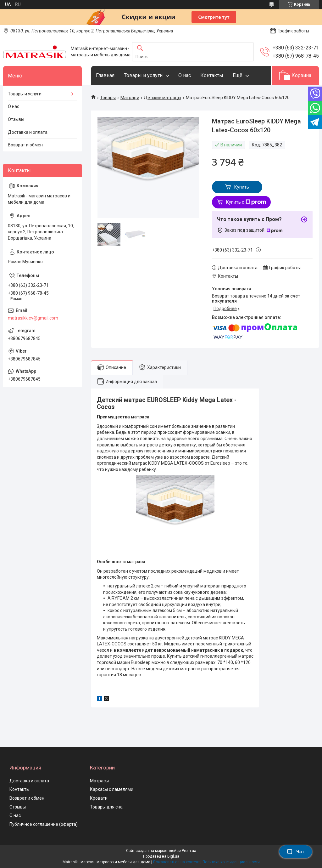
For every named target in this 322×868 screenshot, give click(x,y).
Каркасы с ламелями (112, 789)
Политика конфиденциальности (231, 862)
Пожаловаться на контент (176, 862)
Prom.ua (189, 851)
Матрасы (99, 781)
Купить (242, 187)
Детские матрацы (162, 98)
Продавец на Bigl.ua (161, 856)
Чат (296, 852)
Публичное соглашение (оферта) (44, 824)
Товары (108, 98)
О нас (185, 75)
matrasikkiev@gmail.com (33, 318)
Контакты (212, 75)
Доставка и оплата (28, 132)
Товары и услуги (143, 75)
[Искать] (140, 48)
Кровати (99, 798)
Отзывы (16, 119)
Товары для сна (106, 807)
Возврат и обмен (25, 145)
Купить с (246, 202)
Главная (105, 75)
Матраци (130, 98)
